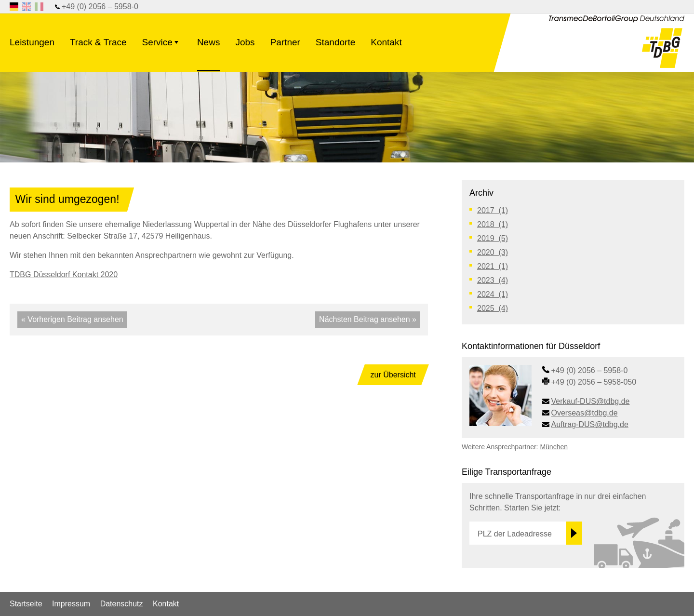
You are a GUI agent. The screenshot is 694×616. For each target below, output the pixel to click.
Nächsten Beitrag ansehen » (368, 319)
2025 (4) (493, 308)
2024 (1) (493, 294)
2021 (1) (493, 266)
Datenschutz (122, 604)
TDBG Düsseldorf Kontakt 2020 (64, 275)
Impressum (71, 604)
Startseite (26, 604)
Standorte (335, 42)
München (554, 447)
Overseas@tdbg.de (585, 413)
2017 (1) (493, 210)
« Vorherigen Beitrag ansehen (72, 319)
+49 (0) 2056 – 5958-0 (100, 7)
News (209, 42)
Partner (285, 42)
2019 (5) (493, 238)
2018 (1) (493, 224)
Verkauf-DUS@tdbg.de (591, 401)
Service (162, 48)
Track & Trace (98, 42)
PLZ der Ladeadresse (515, 534)
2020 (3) (493, 252)
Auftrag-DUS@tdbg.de (590, 424)
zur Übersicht (393, 375)
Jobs (245, 42)
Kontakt (386, 42)
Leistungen (32, 42)
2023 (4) (493, 280)
